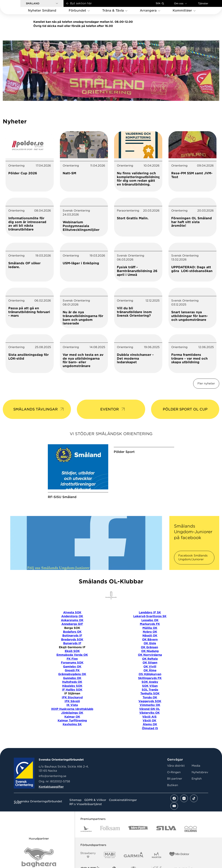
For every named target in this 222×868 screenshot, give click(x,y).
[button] (42, 3)
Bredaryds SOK (72, 656)
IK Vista (72, 722)
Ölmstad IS (150, 745)
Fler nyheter (206, 383)
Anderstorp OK (72, 633)
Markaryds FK (150, 641)
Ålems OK (150, 741)
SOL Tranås (150, 706)
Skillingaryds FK (150, 695)
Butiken (173, 802)
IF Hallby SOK (72, 706)
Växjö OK (149, 737)
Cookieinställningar (123, 817)
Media (196, 782)
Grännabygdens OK (72, 691)
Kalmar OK (72, 733)
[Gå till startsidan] (16, 7)
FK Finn (72, 675)
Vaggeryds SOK (150, 718)
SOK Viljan (150, 702)
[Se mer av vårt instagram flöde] (184, 815)
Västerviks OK (149, 729)
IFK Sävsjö (72, 718)
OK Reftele (150, 675)
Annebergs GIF (72, 641)
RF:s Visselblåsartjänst (86, 821)
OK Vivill (150, 683)
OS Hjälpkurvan (150, 691)
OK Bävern (150, 656)
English (197, 795)
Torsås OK (150, 714)
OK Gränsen (149, 664)
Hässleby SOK (72, 702)
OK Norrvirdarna (150, 671)
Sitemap (75, 817)
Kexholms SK (72, 741)
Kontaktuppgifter (51, 803)
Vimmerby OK (150, 722)
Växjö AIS (149, 733)
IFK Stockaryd (72, 714)
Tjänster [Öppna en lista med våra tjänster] (203, 3)
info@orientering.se (52, 793)
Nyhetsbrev (200, 789)
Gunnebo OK (72, 695)
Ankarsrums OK (72, 637)
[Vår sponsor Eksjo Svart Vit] (191, 846)
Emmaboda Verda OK (72, 671)
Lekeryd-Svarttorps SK (150, 633)
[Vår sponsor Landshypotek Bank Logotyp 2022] (86, 846)
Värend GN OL (149, 726)
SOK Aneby (150, 698)
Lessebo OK (150, 637)
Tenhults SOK (150, 710)
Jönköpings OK (72, 729)
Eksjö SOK (72, 668)
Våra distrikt (176, 782)
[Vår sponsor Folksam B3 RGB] (110, 846)
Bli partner (175, 795)
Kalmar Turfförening (72, 737)
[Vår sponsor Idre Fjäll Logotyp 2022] (138, 846)
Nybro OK (150, 648)
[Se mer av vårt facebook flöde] (174, 815)
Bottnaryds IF (72, 652)
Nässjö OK (150, 652)
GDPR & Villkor (95, 817)
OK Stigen (150, 679)
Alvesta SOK (72, 629)
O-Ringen (174, 789)
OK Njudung (150, 668)
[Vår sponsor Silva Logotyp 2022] (166, 846)
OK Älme (150, 687)
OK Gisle (150, 660)
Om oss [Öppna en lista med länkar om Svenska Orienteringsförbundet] (180, 3)
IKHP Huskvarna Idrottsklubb (72, 726)
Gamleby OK (72, 683)
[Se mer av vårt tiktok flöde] (194, 815)
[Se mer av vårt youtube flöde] (174, 822)
